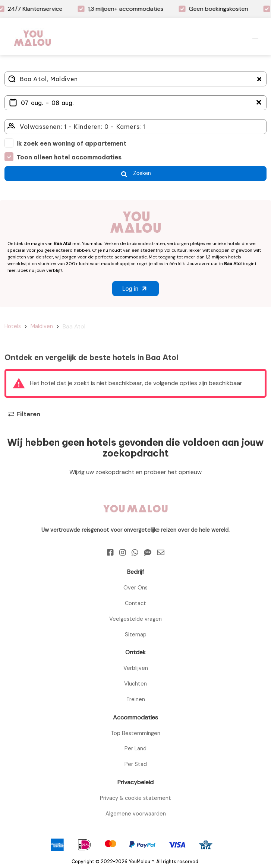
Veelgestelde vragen (135, 619)
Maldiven (42, 326)
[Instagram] (123, 553)
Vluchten (135, 684)
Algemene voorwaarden (136, 814)
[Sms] (148, 553)
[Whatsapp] (135, 553)
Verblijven (136, 668)
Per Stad (136, 764)
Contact (135, 603)
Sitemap (136, 635)
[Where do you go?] (135, 79)
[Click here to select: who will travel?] (135, 127)
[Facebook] (110, 553)
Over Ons (135, 588)
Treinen (136, 699)
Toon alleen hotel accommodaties (69, 157)
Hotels (13, 326)
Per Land (135, 748)
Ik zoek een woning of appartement (71, 143)
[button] (255, 40)
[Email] (161, 553)
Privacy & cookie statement (135, 798)
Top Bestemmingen (135, 733)
